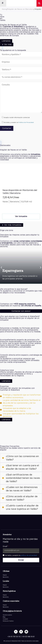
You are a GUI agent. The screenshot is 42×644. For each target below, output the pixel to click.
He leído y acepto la (21, 555)
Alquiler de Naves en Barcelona (21, 9)
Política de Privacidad (26, 122)
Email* (5, 546)
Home (4, 9)
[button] (3, 3)
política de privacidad (29, 555)
